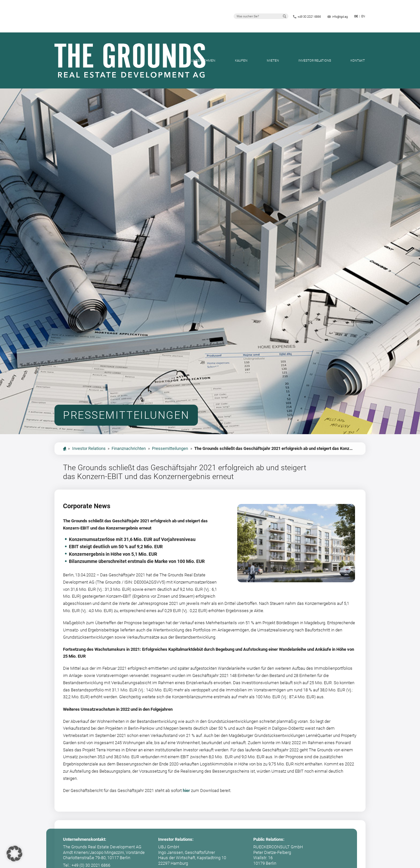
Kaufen (241, 60)
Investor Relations (315, 60)
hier (186, 791)
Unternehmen (203, 60)
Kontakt (358, 60)
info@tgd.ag (340, 17)
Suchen (284, 16)
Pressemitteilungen (170, 448)
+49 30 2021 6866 (309, 17)
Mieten (273, 60)
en (363, 16)
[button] (14, 854)
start (64, 449)
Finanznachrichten (129, 448)
